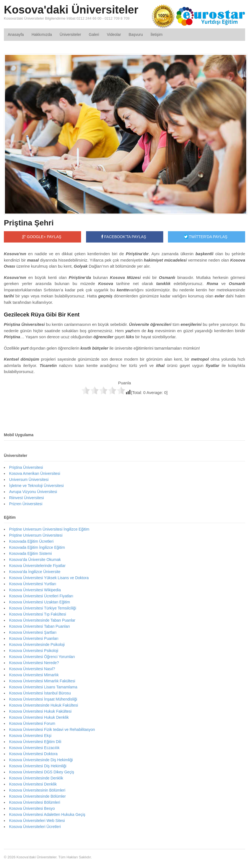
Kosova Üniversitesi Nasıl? (32, 669)
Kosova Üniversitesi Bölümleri (35, 802)
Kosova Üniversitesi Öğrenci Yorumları (42, 657)
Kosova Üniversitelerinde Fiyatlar (37, 566)
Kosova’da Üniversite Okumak (35, 560)
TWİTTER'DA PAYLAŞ (206, 237)
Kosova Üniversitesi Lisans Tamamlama (43, 687)
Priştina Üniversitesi (26, 467)
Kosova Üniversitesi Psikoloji (34, 651)
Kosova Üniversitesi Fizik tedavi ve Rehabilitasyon (52, 729)
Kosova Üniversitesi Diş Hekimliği (38, 766)
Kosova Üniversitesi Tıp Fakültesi (38, 614)
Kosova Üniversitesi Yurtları (33, 584)
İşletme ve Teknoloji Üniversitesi (36, 486)
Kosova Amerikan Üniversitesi (35, 473)
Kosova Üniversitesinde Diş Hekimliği (41, 760)
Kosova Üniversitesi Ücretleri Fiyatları (41, 596)
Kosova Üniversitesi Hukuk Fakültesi (40, 711)
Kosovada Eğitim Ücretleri (31, 541)
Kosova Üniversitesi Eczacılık (34, 748)
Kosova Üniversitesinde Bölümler (37, 796)
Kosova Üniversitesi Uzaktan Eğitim (40, 602)
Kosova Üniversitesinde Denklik (36, 778)
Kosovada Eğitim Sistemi (30, 553)
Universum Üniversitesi (29, 480)
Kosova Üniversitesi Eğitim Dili (35, 742)
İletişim (157, 34)
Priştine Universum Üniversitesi (36, 535)
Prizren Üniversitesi (26, 504)
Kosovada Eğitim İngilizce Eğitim (37, 547)
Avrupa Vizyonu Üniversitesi (33, 492)
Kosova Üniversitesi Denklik (33, 784)
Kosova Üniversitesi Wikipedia (35, 590)
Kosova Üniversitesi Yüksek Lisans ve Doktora (49, 578)
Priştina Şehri (29, 223)
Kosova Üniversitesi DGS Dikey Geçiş (42, 772)
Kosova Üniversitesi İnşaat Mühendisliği (43, 699)
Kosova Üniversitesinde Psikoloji (37, 645)
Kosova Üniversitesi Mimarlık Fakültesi (42, 681)
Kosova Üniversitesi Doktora (33, 754)
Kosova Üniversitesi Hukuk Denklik (39, 717)
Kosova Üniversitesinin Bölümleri (37, 790)
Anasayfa (16, 34)
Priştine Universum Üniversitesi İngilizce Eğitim (49, 529)
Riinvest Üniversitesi (26, 498)
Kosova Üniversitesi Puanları (34, 638)
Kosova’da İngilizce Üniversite (35, 572)
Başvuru (136, 34)
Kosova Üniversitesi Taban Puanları (40, 626)
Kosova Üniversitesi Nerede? (34, 663)
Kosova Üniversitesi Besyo (32, 808)
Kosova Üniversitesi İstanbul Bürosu (40, 693)
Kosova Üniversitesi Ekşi (30, 736)
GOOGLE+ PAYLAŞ (42, 237)
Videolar (114, 34)
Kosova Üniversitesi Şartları (33, 632)
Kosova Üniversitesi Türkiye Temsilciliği (43, 608)
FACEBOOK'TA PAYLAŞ (124, 237)
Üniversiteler (70, 34)
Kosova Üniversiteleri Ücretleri (35, 827)
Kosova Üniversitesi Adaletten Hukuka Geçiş (47, 814)
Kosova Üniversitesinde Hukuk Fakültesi (44, 705)
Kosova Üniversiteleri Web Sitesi (37, 821)
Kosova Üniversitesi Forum (32, 723)
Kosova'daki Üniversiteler (71, 10)
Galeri (94, 34)
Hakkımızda (42, 34)
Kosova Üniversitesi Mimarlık (34, 675)
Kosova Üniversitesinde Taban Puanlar (42, 620)
